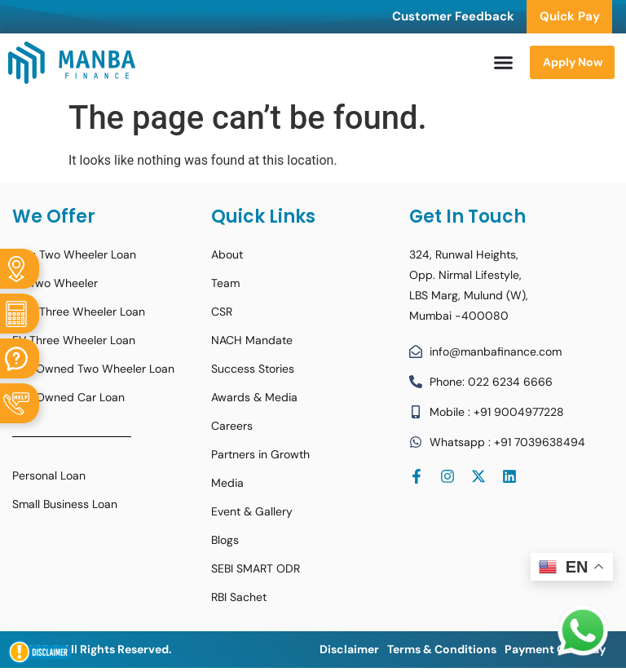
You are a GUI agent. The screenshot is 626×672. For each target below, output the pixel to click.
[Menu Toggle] (503, 62)
